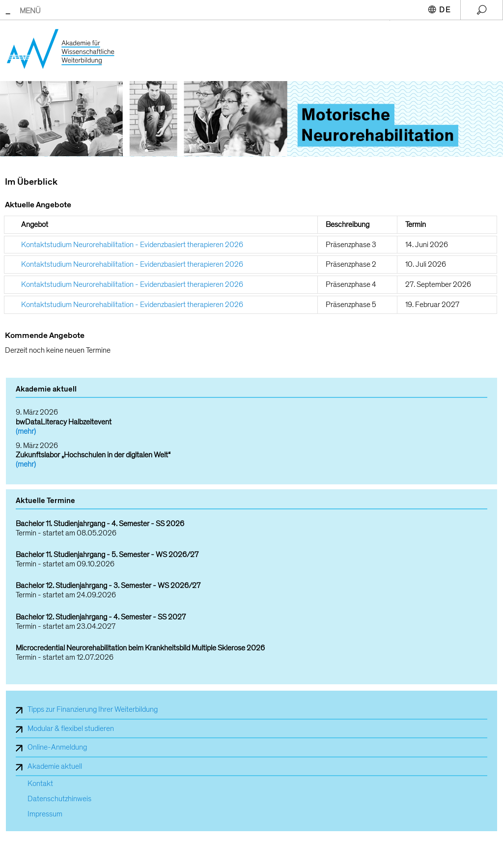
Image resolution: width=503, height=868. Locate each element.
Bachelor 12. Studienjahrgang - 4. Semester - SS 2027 (101, 617)
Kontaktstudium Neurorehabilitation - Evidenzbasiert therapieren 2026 (132, 245)
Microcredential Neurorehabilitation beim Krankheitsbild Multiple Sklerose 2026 (140, 648)
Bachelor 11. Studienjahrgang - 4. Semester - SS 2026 (100, 524)
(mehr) (26, 431)
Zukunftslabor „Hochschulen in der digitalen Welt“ (93, 455)
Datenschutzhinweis (59, 799)
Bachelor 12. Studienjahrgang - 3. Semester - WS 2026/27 (108, 586)
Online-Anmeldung (57, 747)
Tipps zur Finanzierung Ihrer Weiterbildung (93, 709)
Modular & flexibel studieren (71, 728)
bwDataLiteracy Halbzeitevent (64, 422)
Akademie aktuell (55, 766)
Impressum (45, 814)
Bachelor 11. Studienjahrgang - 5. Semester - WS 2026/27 (107, 555)
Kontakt (40, 784)
